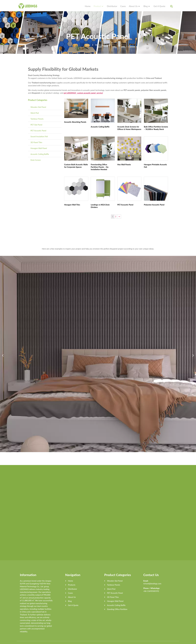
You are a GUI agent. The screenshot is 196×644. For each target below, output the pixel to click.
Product (107, 6)
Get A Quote (160, 6)
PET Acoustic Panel (38, 131)
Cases (128, 6)
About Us (138, 6)
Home (97, 6)
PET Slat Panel (36, 125)
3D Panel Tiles (36, 142)
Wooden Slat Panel (38, 107)
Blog (149, 6)
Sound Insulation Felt (39, 136)
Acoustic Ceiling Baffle (40, 154)
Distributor (119, 6)
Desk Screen (36, 160)
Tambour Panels (37, 119)
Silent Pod (35, 113)
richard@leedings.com (152, 578)
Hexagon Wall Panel (39, 148)
